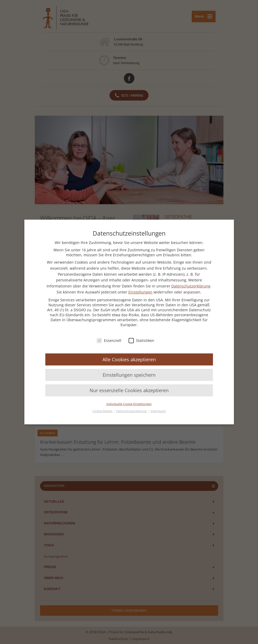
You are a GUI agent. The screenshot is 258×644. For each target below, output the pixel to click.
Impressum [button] (158, 411)
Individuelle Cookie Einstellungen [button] (129, 404)
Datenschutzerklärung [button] (132, 411)
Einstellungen (140, 292)
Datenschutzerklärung (191, 286)
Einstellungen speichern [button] (129, 375)
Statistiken (141, 340)
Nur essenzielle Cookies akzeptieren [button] (129, 390)
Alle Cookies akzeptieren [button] (129, 359)
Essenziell (109, 340)
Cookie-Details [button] (103, 411)
